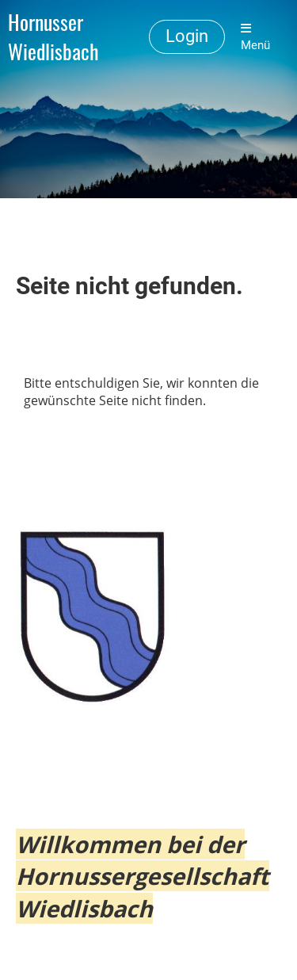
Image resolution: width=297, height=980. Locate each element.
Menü (255, 37)
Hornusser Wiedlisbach (53, 37)
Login (187, 36)
